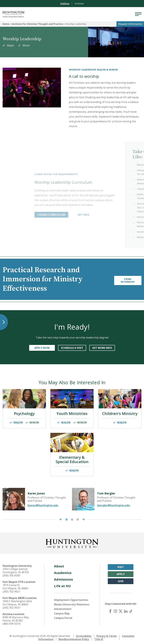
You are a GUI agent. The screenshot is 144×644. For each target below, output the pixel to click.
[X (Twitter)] (121, 609)
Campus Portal (63, 616)
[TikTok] (131, 609)
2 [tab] (72, 518)
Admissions (64, 577)
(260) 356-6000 (11, 573)
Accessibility (84, 634)
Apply (121, 572)
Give (121, 579)
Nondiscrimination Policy (74, 637)
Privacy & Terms (107, 634)
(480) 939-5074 (11, 622)
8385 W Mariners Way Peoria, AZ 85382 (16, 617)
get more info (102, 348)
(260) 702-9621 (11, 590)
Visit (121, 565)
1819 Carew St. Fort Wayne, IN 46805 (15, 585)
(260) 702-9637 (11, 606)
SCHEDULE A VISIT (72, 348)
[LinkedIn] (126, 609)
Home (6, 24)
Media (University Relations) (72, 602)
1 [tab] (66, 518)
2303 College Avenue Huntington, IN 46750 (16, 569)
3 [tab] (78, 518)
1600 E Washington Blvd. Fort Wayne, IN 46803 (17, 601)
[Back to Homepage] (72, 541)
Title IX (99, 637)
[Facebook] (110, 609)
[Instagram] (115, 609)
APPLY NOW (42, 348)
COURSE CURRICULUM (72, 215)
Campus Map (62, 611)
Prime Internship (128, 279)
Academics (63, 571)
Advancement (63, 607)
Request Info (130, 24)
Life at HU (62, 584)
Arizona (79, 4)
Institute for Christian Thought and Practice (37, 24)
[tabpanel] (37, 497)
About (59, 564)
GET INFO (105, 215)
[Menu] (138, 14)
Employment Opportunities (71, 598)
